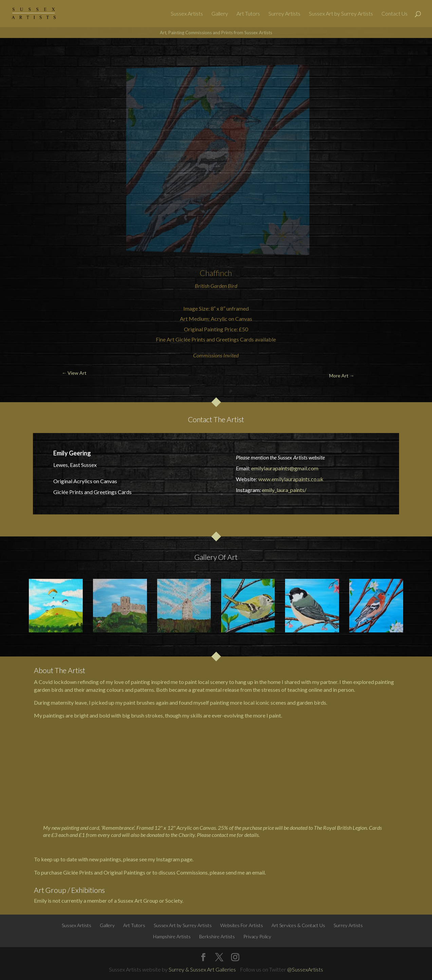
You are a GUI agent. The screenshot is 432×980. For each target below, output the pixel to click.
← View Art (36, 54)
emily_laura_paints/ (284, 490)
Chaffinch (216, 273)
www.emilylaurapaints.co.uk (291, 479)
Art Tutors (248, 14)
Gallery (220, 14)
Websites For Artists (242, 925)
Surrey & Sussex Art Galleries (202, 969)
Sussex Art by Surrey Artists (341, 14)
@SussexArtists (305, 969)
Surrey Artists (284, 14)
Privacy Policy (257, 936)
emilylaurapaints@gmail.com (285, 468)
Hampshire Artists (172, 936)
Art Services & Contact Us (298, 925)
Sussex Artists (187, 14)
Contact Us (395, 14)
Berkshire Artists (217, 936)
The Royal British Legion (340, 828)
